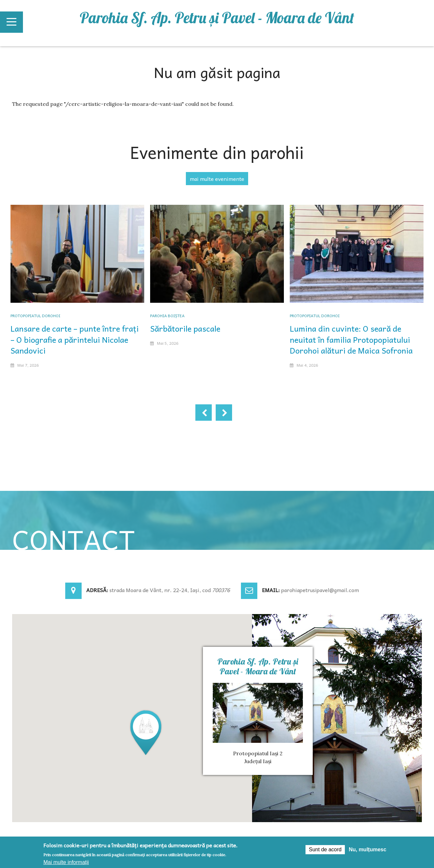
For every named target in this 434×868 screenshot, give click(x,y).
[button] (146, 732)
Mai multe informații (66, 862)
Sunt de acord (325, 849)
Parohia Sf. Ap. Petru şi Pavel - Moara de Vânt (217, 18)
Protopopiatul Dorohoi (35, 316)
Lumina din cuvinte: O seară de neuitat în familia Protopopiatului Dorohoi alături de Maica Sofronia (351, 339)
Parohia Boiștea (167, 316)
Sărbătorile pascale (185, 328)
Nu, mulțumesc (368, 849)
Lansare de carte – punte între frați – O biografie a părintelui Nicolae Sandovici (75, 339)
